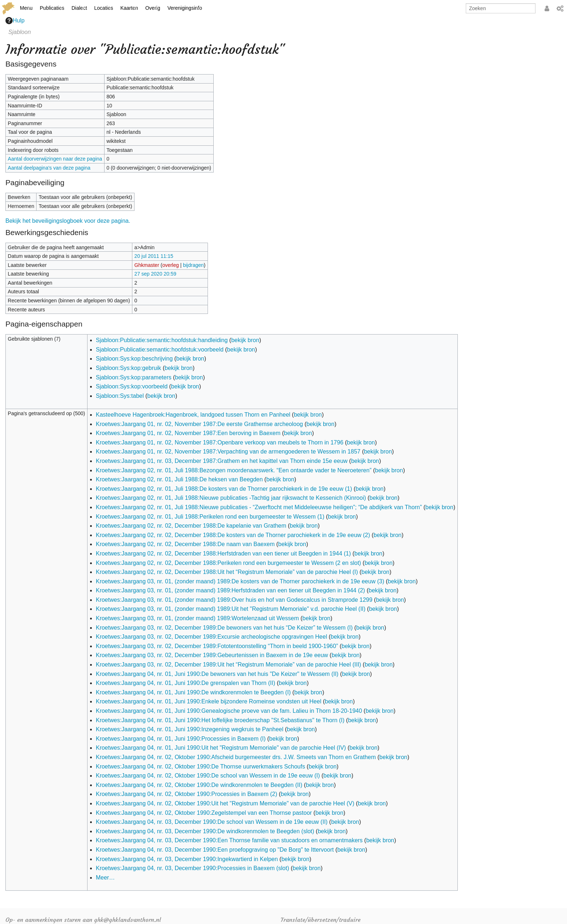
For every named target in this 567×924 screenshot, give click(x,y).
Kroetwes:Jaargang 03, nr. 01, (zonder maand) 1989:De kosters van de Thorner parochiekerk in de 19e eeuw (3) (240, 581)
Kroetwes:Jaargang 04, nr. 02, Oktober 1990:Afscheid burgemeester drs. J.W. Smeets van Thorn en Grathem (236, 757)
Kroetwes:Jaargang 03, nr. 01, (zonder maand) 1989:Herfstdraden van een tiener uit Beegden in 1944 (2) (230, 590)
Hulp (15, 21)
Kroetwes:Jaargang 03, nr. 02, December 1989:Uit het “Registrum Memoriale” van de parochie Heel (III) (229, 665)
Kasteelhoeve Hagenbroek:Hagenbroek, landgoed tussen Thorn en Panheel (193, 415)
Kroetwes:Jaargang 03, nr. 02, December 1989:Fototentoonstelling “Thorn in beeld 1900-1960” (217, 646)
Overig (153, 8)
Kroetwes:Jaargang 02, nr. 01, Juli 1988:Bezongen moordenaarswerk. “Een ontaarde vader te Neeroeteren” (234, 470)
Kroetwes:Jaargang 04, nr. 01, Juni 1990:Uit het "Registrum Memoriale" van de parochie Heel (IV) (221, 748)
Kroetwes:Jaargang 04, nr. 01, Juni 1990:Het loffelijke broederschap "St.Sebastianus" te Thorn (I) (220, 720)
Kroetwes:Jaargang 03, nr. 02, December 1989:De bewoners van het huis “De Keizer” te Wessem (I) (224, 628)
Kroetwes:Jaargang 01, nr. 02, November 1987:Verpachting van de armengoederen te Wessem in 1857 (228, 452)
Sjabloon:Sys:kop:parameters (134, 377)
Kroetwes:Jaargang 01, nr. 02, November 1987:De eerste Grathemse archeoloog (199, 424)
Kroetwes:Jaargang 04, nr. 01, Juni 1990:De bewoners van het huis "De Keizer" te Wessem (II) (217, 674)
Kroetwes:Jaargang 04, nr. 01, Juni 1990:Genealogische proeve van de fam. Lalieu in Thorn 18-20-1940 (229, 711)
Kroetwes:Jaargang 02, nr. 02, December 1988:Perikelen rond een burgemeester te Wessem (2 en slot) (228, 563)
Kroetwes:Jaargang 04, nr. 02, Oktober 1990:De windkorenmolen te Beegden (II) (199, 785)
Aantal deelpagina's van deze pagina (49, 168)
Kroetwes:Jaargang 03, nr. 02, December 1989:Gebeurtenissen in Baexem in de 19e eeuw (212, 655)
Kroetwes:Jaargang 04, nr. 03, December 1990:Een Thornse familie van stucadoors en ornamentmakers (229, 840)
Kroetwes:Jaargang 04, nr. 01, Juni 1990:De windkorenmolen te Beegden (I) (193, 692)
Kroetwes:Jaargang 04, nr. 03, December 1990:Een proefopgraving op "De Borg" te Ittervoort (215, 850)
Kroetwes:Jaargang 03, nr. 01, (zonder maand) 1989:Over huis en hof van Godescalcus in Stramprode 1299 (234, 600)
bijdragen (193, 265)
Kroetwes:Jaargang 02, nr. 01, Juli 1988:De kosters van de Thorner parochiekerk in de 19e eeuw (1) (224, 489)
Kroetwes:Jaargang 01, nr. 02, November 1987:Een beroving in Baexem (188, 433)
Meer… (105, 878)
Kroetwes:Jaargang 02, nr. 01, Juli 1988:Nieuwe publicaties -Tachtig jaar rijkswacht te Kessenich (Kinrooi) (231, 498)
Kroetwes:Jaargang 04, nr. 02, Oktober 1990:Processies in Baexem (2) (187, 794)
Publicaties (52, 8)
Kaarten (129, 8)
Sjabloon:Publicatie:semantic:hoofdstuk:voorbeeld (160, 350)
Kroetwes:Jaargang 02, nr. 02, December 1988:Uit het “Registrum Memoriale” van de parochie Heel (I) (227, 572)
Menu (26, 8)
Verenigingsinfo (185, 8)
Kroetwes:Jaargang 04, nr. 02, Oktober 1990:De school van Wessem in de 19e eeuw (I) (208, 776)
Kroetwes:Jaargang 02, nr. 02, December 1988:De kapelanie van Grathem (191, 526)
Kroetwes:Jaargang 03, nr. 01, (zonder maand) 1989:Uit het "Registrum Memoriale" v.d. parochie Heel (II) (231, 609)
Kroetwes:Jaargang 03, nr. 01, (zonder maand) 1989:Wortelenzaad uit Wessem (197, 618)
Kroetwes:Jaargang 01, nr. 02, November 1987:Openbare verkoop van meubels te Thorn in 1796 (220, 442)
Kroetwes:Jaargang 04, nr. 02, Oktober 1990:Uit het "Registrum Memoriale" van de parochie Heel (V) (225, 803)
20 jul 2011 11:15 (154, 256)
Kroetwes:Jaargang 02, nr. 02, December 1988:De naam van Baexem (185, 544)
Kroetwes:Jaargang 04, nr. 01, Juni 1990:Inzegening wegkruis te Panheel (190, 729)
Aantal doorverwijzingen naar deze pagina (55, 159)
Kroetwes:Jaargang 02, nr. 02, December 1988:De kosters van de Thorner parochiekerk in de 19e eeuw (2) (233, 535)
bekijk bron (245, 340)
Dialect (79, 8)
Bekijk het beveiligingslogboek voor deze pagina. (68, 221)
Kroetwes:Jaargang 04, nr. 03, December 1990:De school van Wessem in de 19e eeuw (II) (212, 822)
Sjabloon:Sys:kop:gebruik (129, 368)
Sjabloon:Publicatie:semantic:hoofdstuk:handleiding (162, 340)
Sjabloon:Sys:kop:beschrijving (134, 359)
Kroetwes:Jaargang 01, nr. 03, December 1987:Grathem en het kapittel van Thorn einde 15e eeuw (222, 461)
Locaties (104, 8)
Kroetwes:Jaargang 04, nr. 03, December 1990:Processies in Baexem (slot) (193, 868)
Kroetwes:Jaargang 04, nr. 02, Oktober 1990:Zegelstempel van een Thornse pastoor (204, 813)
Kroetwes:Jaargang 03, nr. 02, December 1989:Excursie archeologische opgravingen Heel (212, 637)
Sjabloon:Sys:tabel (120, 396)
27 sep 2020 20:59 (155, 274)
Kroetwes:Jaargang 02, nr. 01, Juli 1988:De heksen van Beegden (179, 479)
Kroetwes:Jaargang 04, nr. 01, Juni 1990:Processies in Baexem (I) (181, 739)
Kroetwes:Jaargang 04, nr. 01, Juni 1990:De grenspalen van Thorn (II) (186, 683)
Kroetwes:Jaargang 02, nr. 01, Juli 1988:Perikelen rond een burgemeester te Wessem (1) (210, 517)
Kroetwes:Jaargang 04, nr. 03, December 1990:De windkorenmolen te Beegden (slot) (205, 831)
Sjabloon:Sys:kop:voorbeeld (132, 386)
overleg (171, 265)
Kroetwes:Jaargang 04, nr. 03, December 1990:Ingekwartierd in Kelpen (187, 859)
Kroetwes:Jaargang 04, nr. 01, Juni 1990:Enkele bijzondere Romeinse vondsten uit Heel (209, 701)
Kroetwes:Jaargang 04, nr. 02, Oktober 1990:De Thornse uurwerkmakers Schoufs (201, 767)
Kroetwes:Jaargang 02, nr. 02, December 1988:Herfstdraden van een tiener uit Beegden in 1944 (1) (223, 553)
